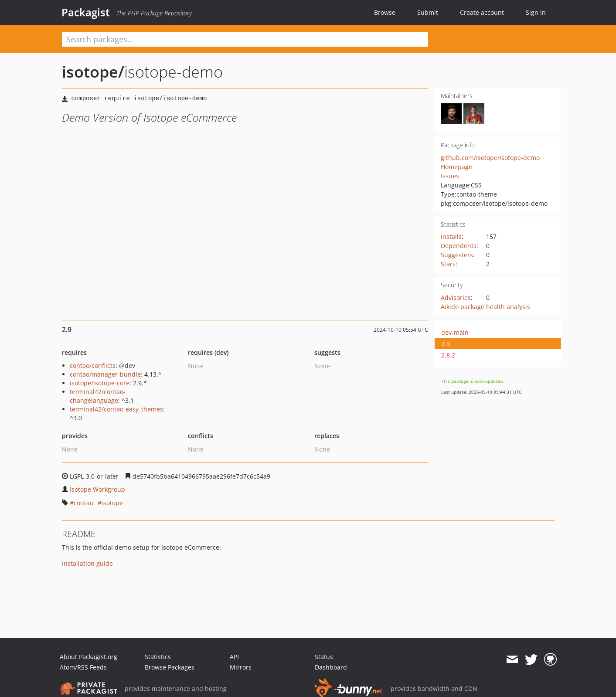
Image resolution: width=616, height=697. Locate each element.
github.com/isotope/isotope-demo (490, 158)
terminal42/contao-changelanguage (98, 396)
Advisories (456, 297)
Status (324, 657)
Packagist (86, 12)
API (234, 657)
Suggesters (457, 255)
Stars (448, 264)
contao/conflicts (93, 365)
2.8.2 (448, 355)
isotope (112, 503)
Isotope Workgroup (97, 489)
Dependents (459, 246)
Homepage (456, 167)
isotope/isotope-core (100, 383)
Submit (428, 12)
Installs (451, 236)
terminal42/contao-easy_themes (116, 409)
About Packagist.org (88, 657)
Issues (450, 176)
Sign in (536, 12)
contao (83, 503)
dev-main (455, 332)
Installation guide (87, 563)
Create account (482, 12)
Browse (385, 12)
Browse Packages (170, 667)
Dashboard (331, 667)
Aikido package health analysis (485, 307)
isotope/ (93, 72)
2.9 (446, 344)
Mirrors (241, 667)
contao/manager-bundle (105, 374)
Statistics (158, 657)
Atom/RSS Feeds (83, 667)
